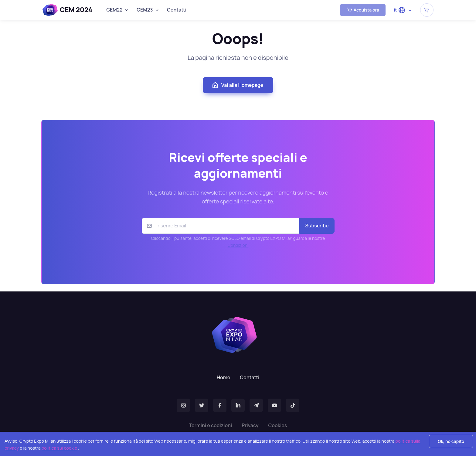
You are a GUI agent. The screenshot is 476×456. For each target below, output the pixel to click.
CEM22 (114, 10)
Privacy (250, 425)
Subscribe (317, 226)
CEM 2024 (67, 10)
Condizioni (238, 245)
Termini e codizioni (211, 425)
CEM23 (145, 10)
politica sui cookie (59, 448)
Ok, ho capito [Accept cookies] (451, 441)
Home (224, 377)
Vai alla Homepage (237, 85)
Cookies (277, 425)
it (400, 10)
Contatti (177, 10)
